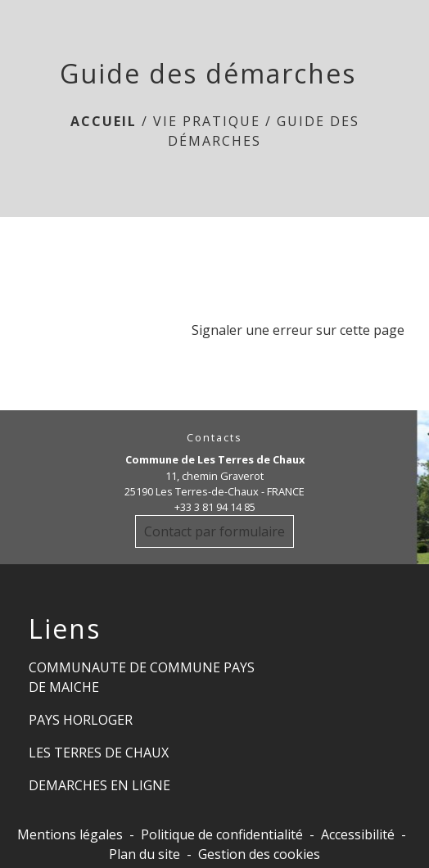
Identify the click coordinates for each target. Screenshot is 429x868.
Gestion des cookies (259, 854)
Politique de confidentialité (222, 834)
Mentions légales (70, 834)
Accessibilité (358, 834)
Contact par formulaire (214, 531)
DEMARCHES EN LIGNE (99, 785)
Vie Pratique (207, 121)
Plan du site (145, 854)
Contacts (214, 438)
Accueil (104, 121)
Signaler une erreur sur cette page (298, 330)
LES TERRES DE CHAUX (99, 753)
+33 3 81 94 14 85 (215, 507)
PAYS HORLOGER (81, 720)
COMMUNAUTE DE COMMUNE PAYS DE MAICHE (142, 677)
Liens (65, 629)
